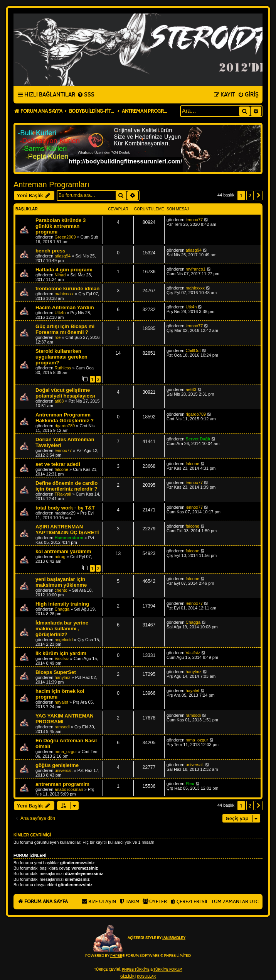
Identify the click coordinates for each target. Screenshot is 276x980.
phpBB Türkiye (136, 970)
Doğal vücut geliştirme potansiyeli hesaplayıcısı (65, 393)
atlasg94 (63, 256)
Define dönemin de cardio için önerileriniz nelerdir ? (66, 486)
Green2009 (65, 237)
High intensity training (62, 604)
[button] (259, 195)
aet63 (191, 389)
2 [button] (250, 195)
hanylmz (63, 677)
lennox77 (194, 220)
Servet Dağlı (198, 439)
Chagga (62, 609)
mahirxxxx (64, 294)
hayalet (61, 702)
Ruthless (63, 368)
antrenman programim (62, 784)
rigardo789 (65, 426)
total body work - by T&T (65, 508)
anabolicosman (69, 789)
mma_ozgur (66, 752)
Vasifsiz (62, 658)
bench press (50, 251)
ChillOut (193, 350)
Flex (190, 784)
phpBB (116, 956)
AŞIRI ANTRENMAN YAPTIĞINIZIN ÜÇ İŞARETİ (67, 530)
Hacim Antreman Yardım (65, 307)
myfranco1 (196, 269)
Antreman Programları (51, 184)
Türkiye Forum (168, 970)
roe (58, 337)
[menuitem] (86, 95)
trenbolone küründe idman (67, 289)
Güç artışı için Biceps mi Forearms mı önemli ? (65, 329)
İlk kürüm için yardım (61, 653)
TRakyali (63, 494)
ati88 (59, 401)
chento (61, 590)
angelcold (64, 640)
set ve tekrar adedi (58, 464)
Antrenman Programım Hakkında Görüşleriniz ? (65, 418)
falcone (61, 469)
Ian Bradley (174, 938)
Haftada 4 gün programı (64, 270)
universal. (64, 770)
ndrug (60, 557)
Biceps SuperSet (56, 672)
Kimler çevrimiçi (32, 835)
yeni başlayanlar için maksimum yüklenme (61, 582)
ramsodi (62, 727)
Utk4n (60, 313)
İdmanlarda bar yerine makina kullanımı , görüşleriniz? (62, 629)
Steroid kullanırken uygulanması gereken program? (61, 357)
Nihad (60, 275)
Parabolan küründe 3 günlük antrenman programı (61, 226)
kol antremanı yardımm (63, 551)
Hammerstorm (69, 538)
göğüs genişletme (57, 765)
